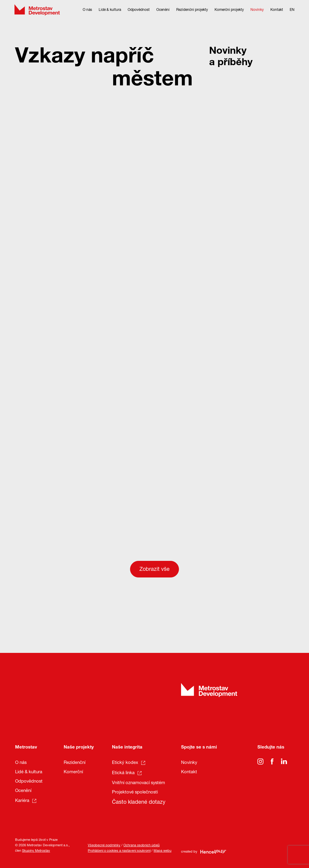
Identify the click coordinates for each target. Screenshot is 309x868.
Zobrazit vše (154, 570)
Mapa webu (162, 851)
